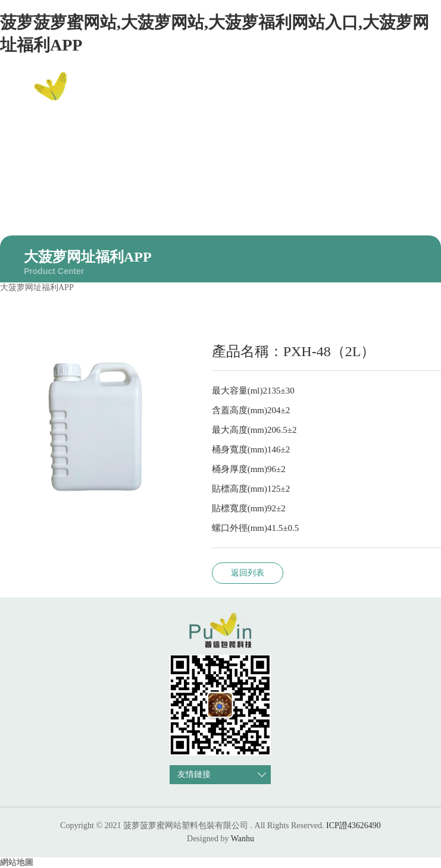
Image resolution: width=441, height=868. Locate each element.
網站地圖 (17, 862)
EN (414, 94)
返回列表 (248, 573)
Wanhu (243, 839)
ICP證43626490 (354, 825)
